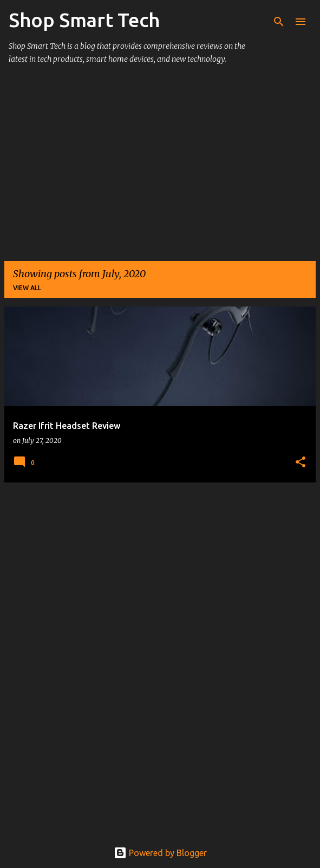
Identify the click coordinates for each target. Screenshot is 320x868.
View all (27, 288)
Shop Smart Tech (84, 20)
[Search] (279, 22)
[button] (301, 463)
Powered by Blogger (160, 853)
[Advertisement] (160, 168)
